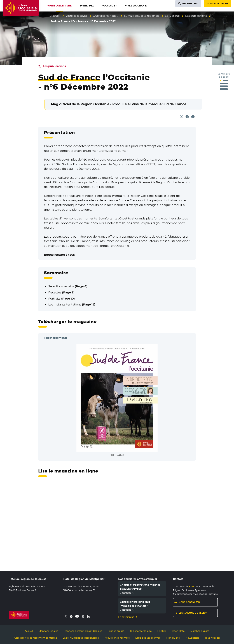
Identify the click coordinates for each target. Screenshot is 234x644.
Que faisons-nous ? (106, 16)
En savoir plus (126, 617)
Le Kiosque (172, 16)
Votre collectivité (77, 16)
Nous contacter (189, 602)
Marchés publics (200, 631)
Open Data (178, 631)
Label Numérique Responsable (81, 638)
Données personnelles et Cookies (83, 631)
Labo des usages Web (148, 638)
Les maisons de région (193, 613)
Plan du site (173, 638)
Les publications (196, 16)
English (162, 631)
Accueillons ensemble (117, 638)
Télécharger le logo (141, 631)
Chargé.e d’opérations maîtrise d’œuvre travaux (140, 587)
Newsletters (192, 638)
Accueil (55, 16)
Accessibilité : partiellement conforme (36, 638)
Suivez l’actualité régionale (142, 16)
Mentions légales (48, 631)
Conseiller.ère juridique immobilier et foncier (135, 604)
